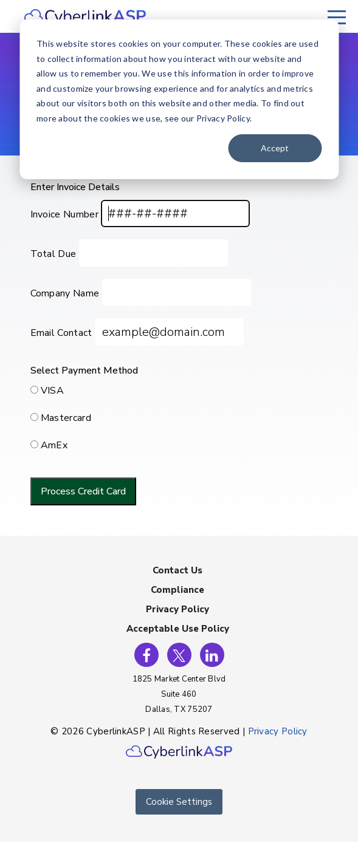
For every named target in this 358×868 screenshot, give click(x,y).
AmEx (54, 445)
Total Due (53, 254)
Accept (275, 148)
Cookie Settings (179, 802)
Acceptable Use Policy (178, 629)
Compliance (177, 590)
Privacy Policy (177, 609)
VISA (52, 391)
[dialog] (179, 99)
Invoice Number (64, 214)
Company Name (65, 293)
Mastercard (66, 418)
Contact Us (177, 570)
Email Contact (61, 333)
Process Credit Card (83, 491)
